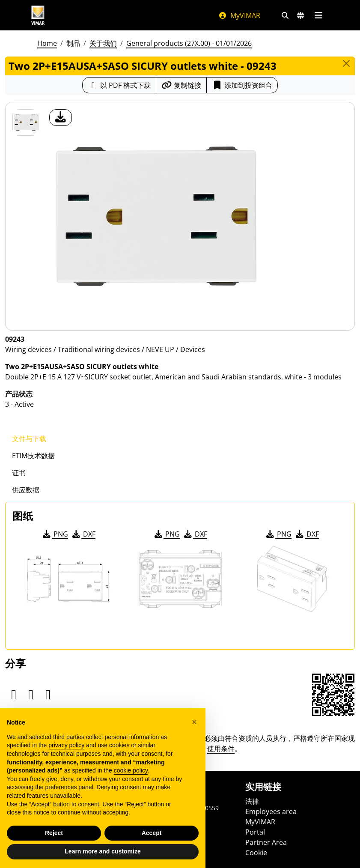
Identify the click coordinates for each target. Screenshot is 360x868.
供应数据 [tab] (26, 490)
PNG (55, 534)
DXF (83, 534)
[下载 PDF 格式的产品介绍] (119, 85)
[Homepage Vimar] (38, 15)
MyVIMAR (239, 15)
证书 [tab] (19, 473)
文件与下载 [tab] (29, 438)
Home (47, 43)
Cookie (256, 853)
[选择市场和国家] (300, 15)
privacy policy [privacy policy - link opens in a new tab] (66, 745)
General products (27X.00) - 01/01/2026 (189, 43)
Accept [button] (152, 833)
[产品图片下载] (61, 118)
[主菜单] (319, 15)
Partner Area (266, 842)
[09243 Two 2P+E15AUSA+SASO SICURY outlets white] (26, 122)
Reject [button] (54, 833)
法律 (252, 801)
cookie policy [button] (131, 770)
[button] (194, 722)
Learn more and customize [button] (103, 851)
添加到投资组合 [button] (242, 85)
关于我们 (103, 43)
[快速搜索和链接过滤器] (285, 15)
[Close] (346, 63)
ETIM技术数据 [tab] (33, 456)
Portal (255, 832)
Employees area (271, 811)
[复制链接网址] (181, 85)
